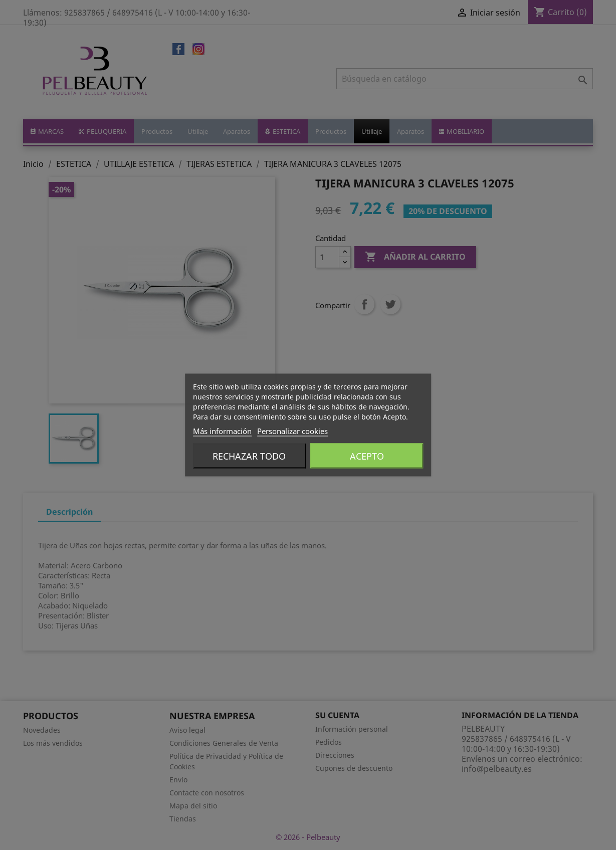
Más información (222, 431)
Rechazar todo (249, 456)
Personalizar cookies (292, 431)
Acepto (367, 456)
